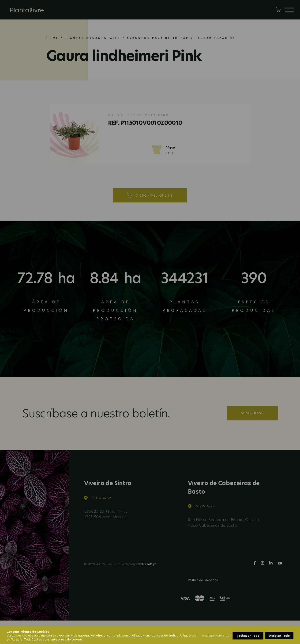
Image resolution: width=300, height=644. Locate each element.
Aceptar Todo (279, 636)
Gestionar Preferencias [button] (216, 636)
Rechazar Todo (248, 636)
